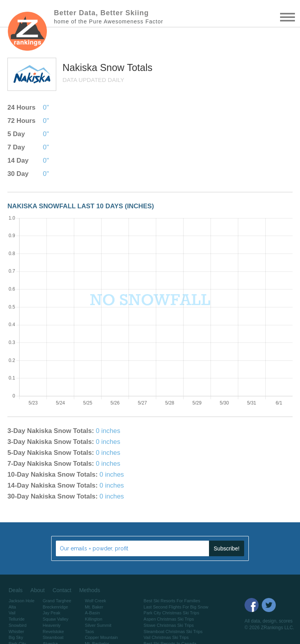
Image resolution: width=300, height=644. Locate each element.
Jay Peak (51, 613)
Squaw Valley (55, 619)
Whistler (16, 632)
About (38, 590)
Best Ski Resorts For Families (172, 601)
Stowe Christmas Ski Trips (169, 625)
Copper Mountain (101, 637)
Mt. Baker (94, 607)
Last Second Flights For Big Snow (176, 607)
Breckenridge (55, 607)
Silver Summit (98, 625)
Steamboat (53, 637)
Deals (16, 590)
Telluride (17, 619)
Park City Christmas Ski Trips (171, 613)
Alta (12, 607)
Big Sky (16, 637)
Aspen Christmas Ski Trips (169, 619)
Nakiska (81, 67)
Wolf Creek (95, 601)
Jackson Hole (21, 601)
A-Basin (92, 613)
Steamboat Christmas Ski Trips (173, 632)
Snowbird (18, 625)
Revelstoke (53, 632)
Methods (90, 590)
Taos (89, 632)
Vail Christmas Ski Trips (166, 637)
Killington (94, 619)
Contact (62, 590)
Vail (12, 613)
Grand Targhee (57, 601)
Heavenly (52, 625)
